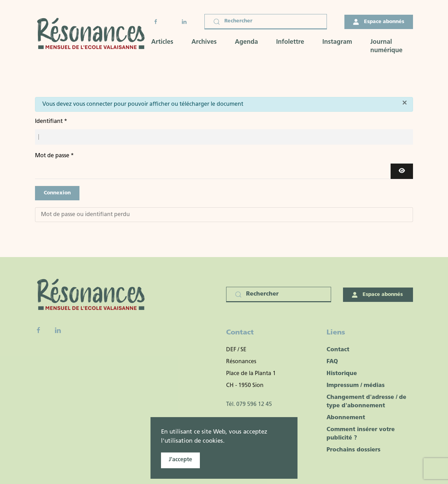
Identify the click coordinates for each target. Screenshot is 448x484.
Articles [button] (162, 42)
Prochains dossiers (353, 450)
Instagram (337, 42)
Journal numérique (386, 46)
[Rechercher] (266, 22)
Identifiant (51, 122)
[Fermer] (405, 103)
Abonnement (346, 418)
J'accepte (180, 460)
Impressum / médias (356, 386)
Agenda (246, 42)
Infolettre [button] (290, 42)
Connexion (57, 193)
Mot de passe (54, 156)
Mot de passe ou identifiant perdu (85, 215)
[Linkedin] (58, 330)
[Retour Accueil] (93, 34)
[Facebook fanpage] (38, 330)
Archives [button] (204, 42)
